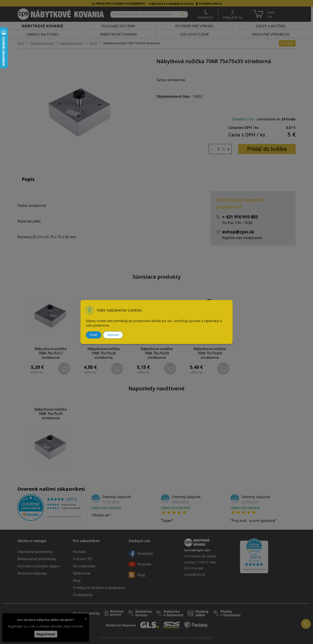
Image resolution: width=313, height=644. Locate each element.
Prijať (94, 335)
